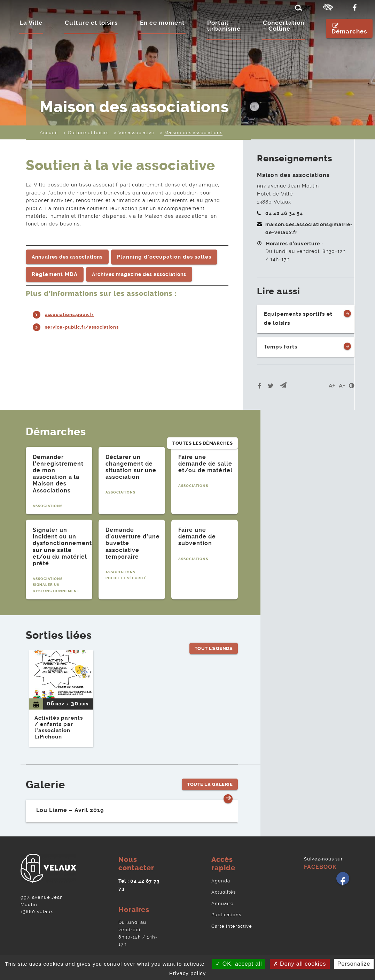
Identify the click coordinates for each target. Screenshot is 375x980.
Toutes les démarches (202, 429)
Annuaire (222, 898)
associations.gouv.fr (71, 314)
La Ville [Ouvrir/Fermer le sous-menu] (31, 24)
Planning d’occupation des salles (164, 256)
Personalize (354, 964)
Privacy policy (188, 973)
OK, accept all (239, 964)
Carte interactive (232, 919)
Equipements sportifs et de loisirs (298, 318)
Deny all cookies (300, 964)
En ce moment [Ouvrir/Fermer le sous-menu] (163, 24)
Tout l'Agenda (214, 631)
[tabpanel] (59, 478)
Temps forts (281, 345)
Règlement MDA (55, 274)
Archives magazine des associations (139, 274)
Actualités (224, 887)
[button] (283, 384)
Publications (226, 909)
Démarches (350, 29)
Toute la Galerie (210, 780)
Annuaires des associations (67, 257)
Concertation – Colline (284, 27)
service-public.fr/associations (85, 326)
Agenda (221, 876)
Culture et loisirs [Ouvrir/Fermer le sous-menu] (92, 24)
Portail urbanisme (224, 27)
